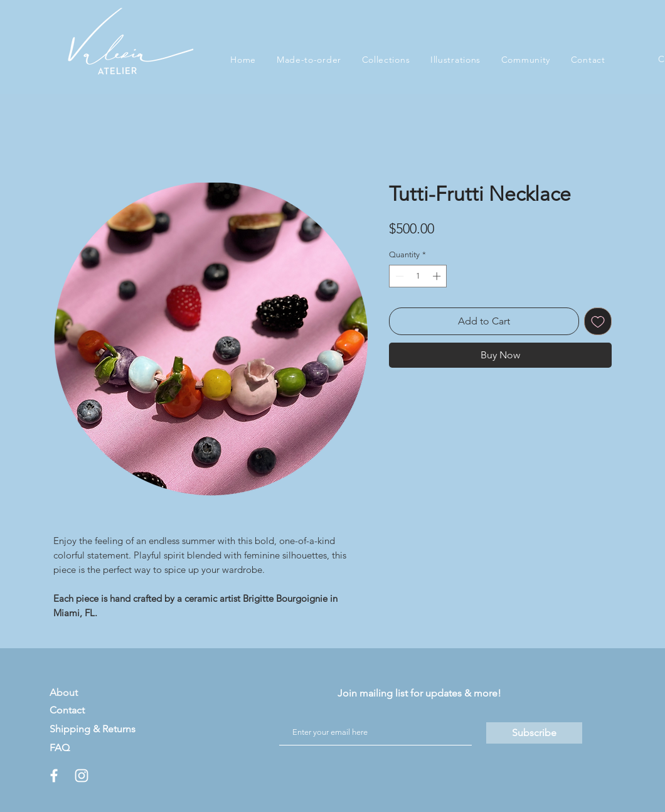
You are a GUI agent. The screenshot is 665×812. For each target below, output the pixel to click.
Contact (67, 710)
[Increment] (438, 276)
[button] (386, 60)
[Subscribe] (534, 733)
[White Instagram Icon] (82, 776)
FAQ (60, 748)
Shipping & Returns (93, 729)
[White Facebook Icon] (54, 776)
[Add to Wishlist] (598, 321)
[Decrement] (398, 276)
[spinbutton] (418, 276)
